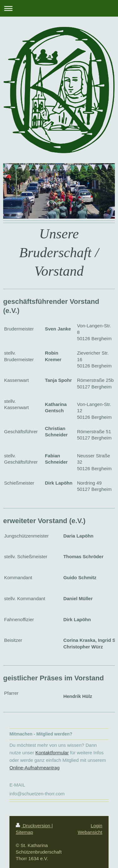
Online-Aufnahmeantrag (34, 768)
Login (96, 826)
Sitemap (24, 832)
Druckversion (34, 826)
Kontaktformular (52, 753)
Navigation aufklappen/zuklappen (59, 8)
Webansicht (90, 832)
